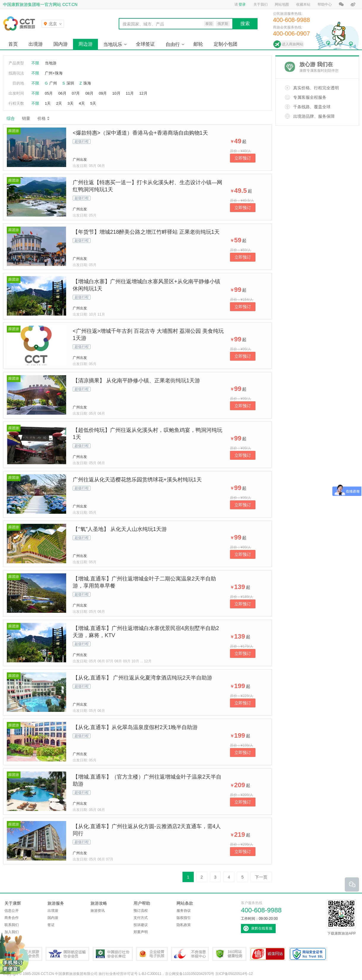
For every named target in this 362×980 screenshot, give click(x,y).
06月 (62, 93)
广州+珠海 (54, 73)
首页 (13, 44)
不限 (35, 63)
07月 (76, 93)
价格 (44, 118)
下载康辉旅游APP (342, 917)
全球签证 (145, 44)
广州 (53, 83)
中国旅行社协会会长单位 (113, 954)
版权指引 (184, 918)
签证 (51, 925)
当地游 (51, 63)
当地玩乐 (113, 44)
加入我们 (12, 932)
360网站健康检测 (229, 954)
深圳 (70, 83)
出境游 (36, 44)
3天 (70, 103)
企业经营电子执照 (152, 954)
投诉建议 (141, 925)
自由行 (173, 44)
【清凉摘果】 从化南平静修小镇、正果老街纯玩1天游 (136, 381)
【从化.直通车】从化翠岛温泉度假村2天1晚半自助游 (135, 727)
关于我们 (261, 4)
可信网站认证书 (268, 954)
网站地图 (282, 4)
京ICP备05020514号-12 (234, 974)
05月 (49, 93)
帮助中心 (325, 4)
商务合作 (12, 918)
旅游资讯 (98, 911)
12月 (143, 93)
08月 (89, 93)
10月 (116, 93)
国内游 (61, 44)
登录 (242, 4)
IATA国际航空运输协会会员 (67, 954)
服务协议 (184, 911)
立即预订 (243, 158)
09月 (103, 93)
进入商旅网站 (293, 44)
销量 (26, 118)
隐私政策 (184, 925)
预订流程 (141, 911)
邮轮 (198, 44)
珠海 (87, 83)
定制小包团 (226, 44)
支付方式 (141, 918)
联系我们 (12, 925)
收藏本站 (303, 4)
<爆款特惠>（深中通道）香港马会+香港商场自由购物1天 (140, 133)
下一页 (261, 877)
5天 (93, 103)
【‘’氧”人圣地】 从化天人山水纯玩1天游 (120, 529)
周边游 (85, 44)
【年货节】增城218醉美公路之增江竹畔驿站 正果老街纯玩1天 (146, 232)
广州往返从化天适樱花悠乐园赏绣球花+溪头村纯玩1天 (137, 480)
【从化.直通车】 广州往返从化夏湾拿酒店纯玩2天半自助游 (142, 678)
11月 (130, 93)
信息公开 (12, 911)
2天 (59, 103)
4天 (82, 103)
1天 (48, 103)
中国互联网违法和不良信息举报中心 (190, 954)
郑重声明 (141, 932)
